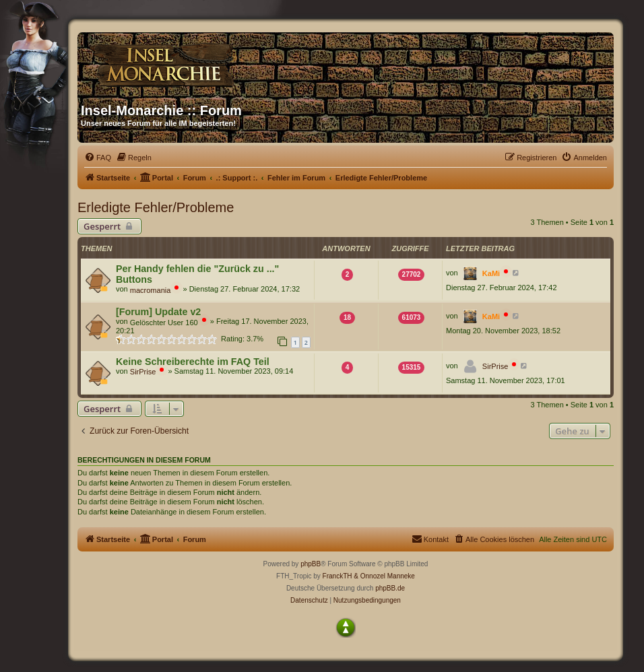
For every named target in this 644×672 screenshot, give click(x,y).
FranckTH (337, 576)
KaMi (491, 273)
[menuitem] (98, 158)
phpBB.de (390, 588)
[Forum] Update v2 (158, 312)
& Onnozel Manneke (384, 576)
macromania (151, 290)
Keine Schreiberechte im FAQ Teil (193, 362)
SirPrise (143, 372)
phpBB (311, 564)
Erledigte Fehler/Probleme (156, 207)
